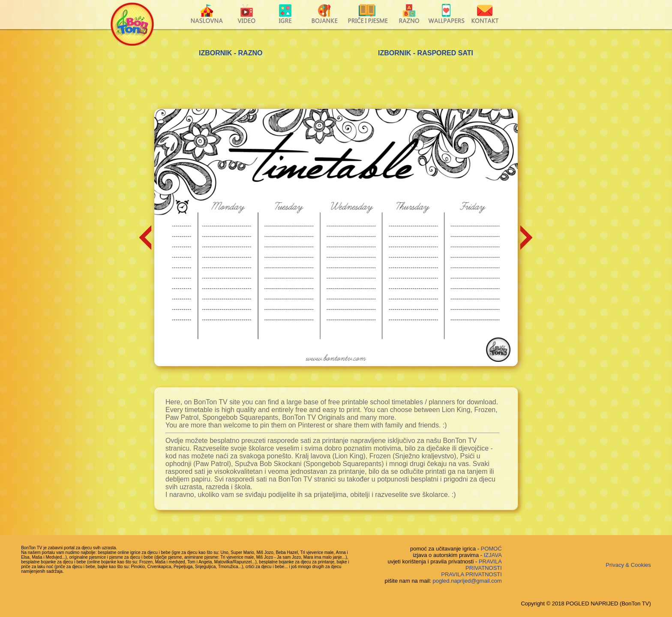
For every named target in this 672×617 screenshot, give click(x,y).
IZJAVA (493, 555)
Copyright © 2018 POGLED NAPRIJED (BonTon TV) (586, 603)
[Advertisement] (336, 85)
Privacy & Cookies (628, 565)
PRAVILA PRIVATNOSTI (484, 565)
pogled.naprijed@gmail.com (467, 581)
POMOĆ (491, 549)
